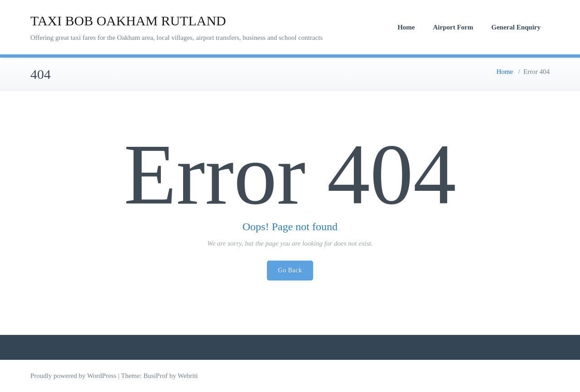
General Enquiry (516, 27)
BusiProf (156, 376)
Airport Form (453, 27)
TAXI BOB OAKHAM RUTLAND (128, 21)
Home (406, 27)
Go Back (290, 270)
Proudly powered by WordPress (73, 376)
